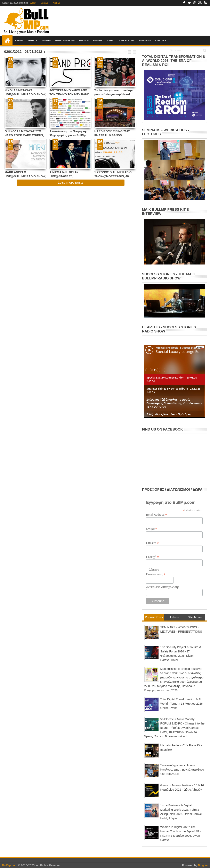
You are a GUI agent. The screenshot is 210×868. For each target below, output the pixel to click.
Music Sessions (65, 41)
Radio (110, 41)
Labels (174, 617)
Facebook (184, 3)
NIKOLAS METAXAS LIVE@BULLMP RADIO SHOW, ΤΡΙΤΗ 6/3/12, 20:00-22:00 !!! (25, 92)
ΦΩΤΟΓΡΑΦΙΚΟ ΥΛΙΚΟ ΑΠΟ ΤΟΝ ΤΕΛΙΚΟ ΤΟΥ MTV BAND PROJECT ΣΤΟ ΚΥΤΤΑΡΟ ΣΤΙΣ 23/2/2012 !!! (70, 92)
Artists (32, 41)
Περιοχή (152, 557)
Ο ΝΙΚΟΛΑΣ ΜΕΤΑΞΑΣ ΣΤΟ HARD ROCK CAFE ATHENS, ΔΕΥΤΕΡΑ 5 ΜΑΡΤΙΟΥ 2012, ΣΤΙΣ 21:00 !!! (24, 133)
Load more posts (70, 183)
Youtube (200, 3)
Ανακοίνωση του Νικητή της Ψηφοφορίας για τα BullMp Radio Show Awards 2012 (68, 133)
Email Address (156, 515)
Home (7, 41)
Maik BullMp (127, 41)
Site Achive (195, 617)
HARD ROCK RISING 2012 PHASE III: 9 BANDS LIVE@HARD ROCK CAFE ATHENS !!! (112, 133)
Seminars (145, 41)
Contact (45, 3)
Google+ (195, 3)
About (33, 3)
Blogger (203, 865)
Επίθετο (152, 543)
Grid (130, 52)
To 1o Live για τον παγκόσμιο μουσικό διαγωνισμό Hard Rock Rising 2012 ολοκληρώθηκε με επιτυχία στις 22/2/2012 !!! (114, 92)
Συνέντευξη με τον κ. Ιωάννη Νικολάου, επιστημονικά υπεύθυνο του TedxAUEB (182, 770)
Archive (57, 3)
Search (204, 51)
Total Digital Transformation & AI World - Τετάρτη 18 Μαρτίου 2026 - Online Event (182, 704)
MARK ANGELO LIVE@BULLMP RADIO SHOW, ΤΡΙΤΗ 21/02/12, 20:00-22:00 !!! (25, 174)
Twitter (189, 3)
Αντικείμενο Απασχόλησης (163, 587)
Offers (98, 41)
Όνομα (152, 529)
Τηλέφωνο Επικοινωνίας (156, 572)
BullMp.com (10, 865)
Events (46, 41)
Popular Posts (154, 617)
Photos (84, 41)
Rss (205, 3)
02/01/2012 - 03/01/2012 (23, 52)
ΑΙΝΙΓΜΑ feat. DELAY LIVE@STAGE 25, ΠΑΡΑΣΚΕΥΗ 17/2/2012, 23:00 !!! (70, 174)
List (135, 52)
